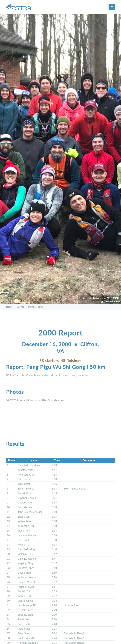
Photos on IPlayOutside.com (46, 400)
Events (20, 307)
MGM (31, 307)
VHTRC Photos (16, 400)
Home (9, 307)
